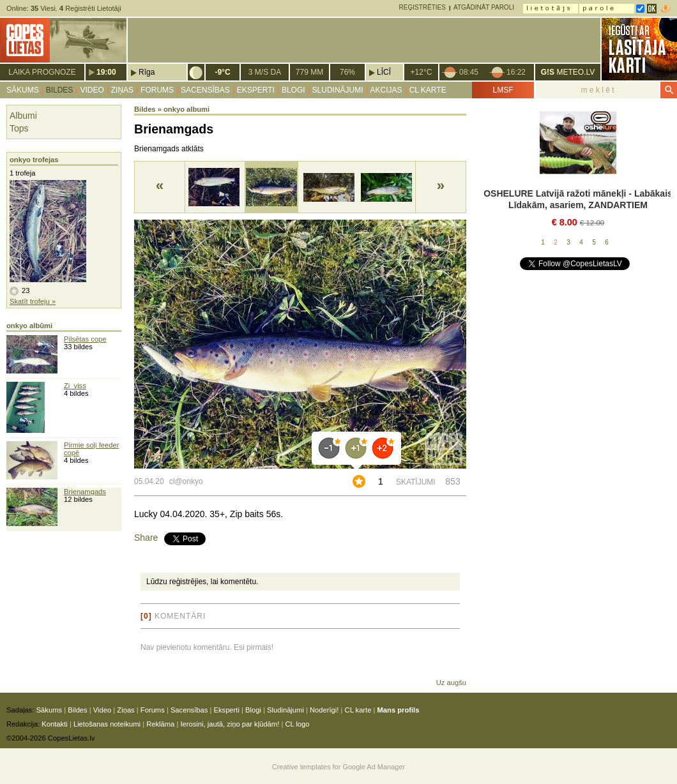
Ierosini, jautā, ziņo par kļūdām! (230, 724)
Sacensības (205, 90)
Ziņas (122, 90)
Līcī (384, 72)
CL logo (297, 724)
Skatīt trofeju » (33, 301)
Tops (19, 128)
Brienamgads (85, 492)
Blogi (293, 90)
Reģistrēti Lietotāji (90, 8)
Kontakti (54, 724)
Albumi (23, 116)
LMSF (503, 90)
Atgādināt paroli (484, 7)
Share (146, 538)
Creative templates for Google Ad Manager (339, 767)
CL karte (428, 90)
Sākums (23, 90)
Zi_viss (75, 386)
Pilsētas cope (85, 339)
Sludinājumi (338, 90)
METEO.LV (568, 72)
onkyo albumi (186, 109)
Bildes (60, 90)
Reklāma (160, 724)
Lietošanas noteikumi (107, 724)
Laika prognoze (42, 72)
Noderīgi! (324, 710)
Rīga (147, 72)
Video (92, 90)
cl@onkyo (186, 481)
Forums (157, 90)
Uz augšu (451, 682)
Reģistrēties (422, 7)
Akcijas (386, 90)
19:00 (106, 72)
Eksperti (256, 90)
